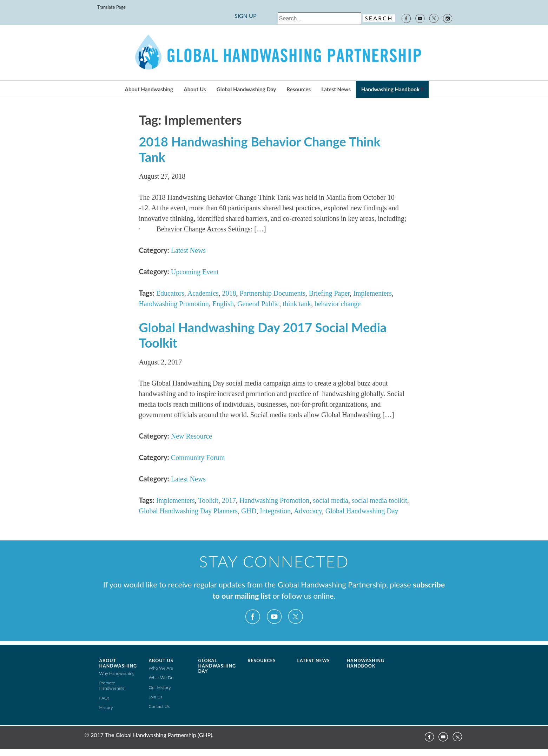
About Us (195, 89)
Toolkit (208, 500)
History (106, 707)
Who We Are (161, 668)
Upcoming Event (195, 272)
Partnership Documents (273, 293)
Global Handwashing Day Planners (188, 511)
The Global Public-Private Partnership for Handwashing (274, 53)
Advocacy (308, 511)
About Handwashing (149, 89)
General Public (258, 304)
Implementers (372, 293)
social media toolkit (379, 500)
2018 (229, 293)
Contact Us (159, 706)
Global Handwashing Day (246, 89)
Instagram (448, 18)
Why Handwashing (117, 673)
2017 (229, 500)
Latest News (336, 89)
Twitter (434, 18)
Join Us (156, 697)
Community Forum (198, 458)
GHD (249, 511)
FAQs (104, 698)
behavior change (338, 304)
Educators (170, 293)
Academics (203, 293)
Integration (275, 511)
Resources (299, 89)
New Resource (192, 436)
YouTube (420, 18)
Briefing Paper (329, 293)
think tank (297, 304)
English (223, 304)
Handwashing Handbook (390, 89)
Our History (160, 687)
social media (331, 500)
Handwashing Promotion (174, 304)
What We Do (161, 678)
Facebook (406, 18)
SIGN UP (246, 16)
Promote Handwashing (112, 685)
